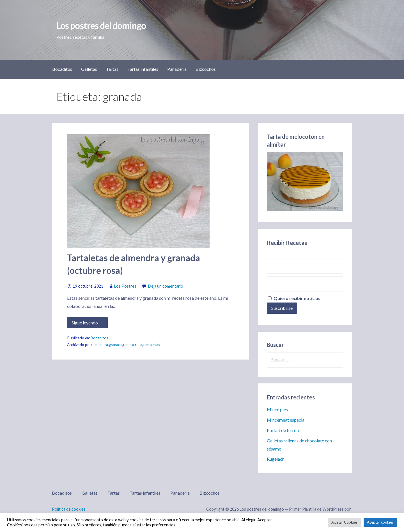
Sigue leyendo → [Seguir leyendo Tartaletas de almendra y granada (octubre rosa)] (87, 323)
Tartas (112, 69)
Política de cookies (69, 509)
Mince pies (277, 409)
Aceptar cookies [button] (380, 522)
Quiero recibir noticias (294, 298)
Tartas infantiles (143, 69)
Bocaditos (62, 69)
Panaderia (177, 69)
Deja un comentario (166, 286)
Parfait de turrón (283, 430)
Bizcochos (206, 69)
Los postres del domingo (101, 25)
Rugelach (276, 459)
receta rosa (133, 345)
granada (116, 345)
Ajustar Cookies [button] (344, 522)
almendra (100, 345)
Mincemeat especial (286, 420)
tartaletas (151, 345)
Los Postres (125, 286)
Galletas (89, 69)
